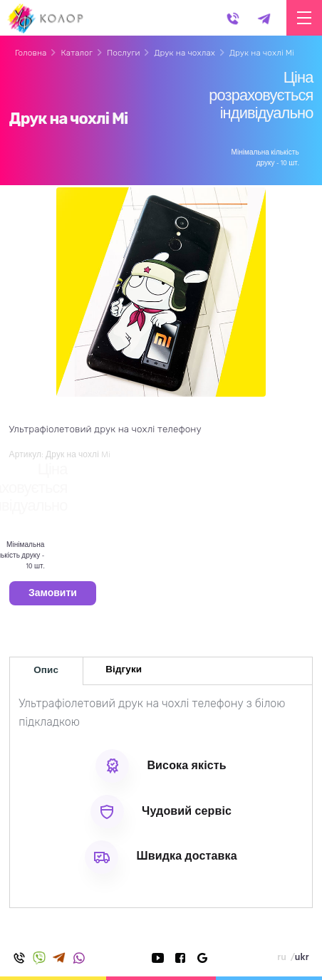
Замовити (53, 594)
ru (282, 958)
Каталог (77, 53)
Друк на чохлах (185, 53)
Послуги (124, 53)
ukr (302, 958)
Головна (31, 53)
